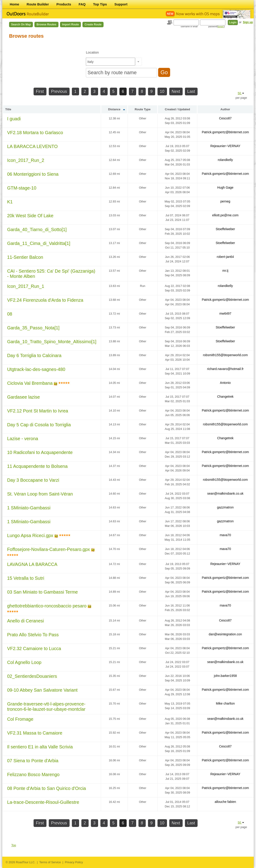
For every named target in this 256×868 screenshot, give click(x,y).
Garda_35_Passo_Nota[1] (33, 328)
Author (225, 109)
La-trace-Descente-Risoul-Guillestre (43, 802)
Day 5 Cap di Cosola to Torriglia (39, 425)
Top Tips (100, 4)
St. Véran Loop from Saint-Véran (40, 494)
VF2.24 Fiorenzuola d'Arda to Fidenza (45, 300)
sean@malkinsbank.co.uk (225, 493)
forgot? (221, 27)
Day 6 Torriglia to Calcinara (34, 355)
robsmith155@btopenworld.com (225, 355)
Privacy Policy (74, 862)
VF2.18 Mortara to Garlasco (35, 133)
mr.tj (225, 271)
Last (191, 91)
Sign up (248, 22)
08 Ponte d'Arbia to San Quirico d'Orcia (46, 788)
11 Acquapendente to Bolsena (37, 466)
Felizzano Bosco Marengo (33, 774)
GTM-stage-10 (22, 188)
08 (10, 314)
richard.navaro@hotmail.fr (225, 369)
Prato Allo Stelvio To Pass (33, 635)
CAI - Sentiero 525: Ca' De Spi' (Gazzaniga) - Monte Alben (51, 274)
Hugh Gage (225, 187)
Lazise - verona (23, 439)
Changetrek (225, 397)
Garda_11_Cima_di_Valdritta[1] (39, 243)
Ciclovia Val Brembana (30, 383)
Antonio (225, 383)
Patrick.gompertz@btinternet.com (225, 132)
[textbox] (111, 62)
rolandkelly (225, 160)
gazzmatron (225, 507)
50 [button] (241, 93)
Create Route (93, 25)
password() (217, 27)
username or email (189, 27)
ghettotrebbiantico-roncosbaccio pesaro (47, 606)
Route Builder (38, 4)
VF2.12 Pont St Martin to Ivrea (37, 411)
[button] (138, 62)
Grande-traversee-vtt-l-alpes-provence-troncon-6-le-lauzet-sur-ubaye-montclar (46, 706)
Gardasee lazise (23, 397)
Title (8, 109)
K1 (10, 202)
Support (121, 4)
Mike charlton (225, 703)
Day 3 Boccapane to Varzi (33, 480)
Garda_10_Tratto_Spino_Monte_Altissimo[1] (52, 342)
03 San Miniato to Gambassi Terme (42, 592)
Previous (59, 91)
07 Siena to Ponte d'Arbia (33, 761)
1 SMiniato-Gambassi (29, 508)
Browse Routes (46, 25)
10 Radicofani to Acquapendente (40, 452)
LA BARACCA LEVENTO (32, 146)
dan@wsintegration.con (225, 634)
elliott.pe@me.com (225, 215)
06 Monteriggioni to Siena (33, 174)
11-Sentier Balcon (25, 257)
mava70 (225, 535)
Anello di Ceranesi (25, 621)
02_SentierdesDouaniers (32, 676)
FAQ (82, 4)
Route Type (143, 109)
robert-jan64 (225, 257)
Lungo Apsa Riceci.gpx (30, 535)
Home (14, 4)
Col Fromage (20, 719)
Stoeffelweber (225, 229)
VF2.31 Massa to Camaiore (35, 733)
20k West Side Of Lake (30, 216)
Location (92, 52)
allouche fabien (225, 802)
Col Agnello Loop (24, 662)
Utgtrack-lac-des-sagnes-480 (36, 369)
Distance (114, 109)
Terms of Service (50, 862)
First (40, 91)
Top (14, 845)
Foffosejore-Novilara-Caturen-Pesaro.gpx (48, 549)
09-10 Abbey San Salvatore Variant (42, 690)
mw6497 (225, 313)
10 (162, 91)
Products (64, 4)
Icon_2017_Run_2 (25, 160)
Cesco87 (225, 118)
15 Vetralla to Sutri (25, 578)
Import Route (71, 25)
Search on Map (21, 25)
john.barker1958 (225, 676)
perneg (225, 201)
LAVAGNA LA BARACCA (32, 564)
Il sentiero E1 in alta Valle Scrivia (40, 747)
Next (176, 91)
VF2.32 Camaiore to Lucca (34, 649)
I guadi (14, 119)
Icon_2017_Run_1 (25, 286)
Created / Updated (177, 109)
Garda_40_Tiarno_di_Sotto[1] (37, 229)
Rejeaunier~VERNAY (225, 146)
